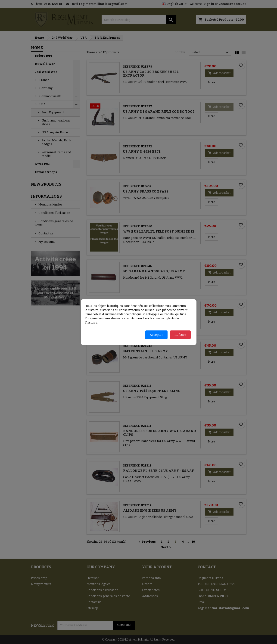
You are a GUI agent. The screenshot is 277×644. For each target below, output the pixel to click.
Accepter (156, 335)
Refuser (180, 335)
